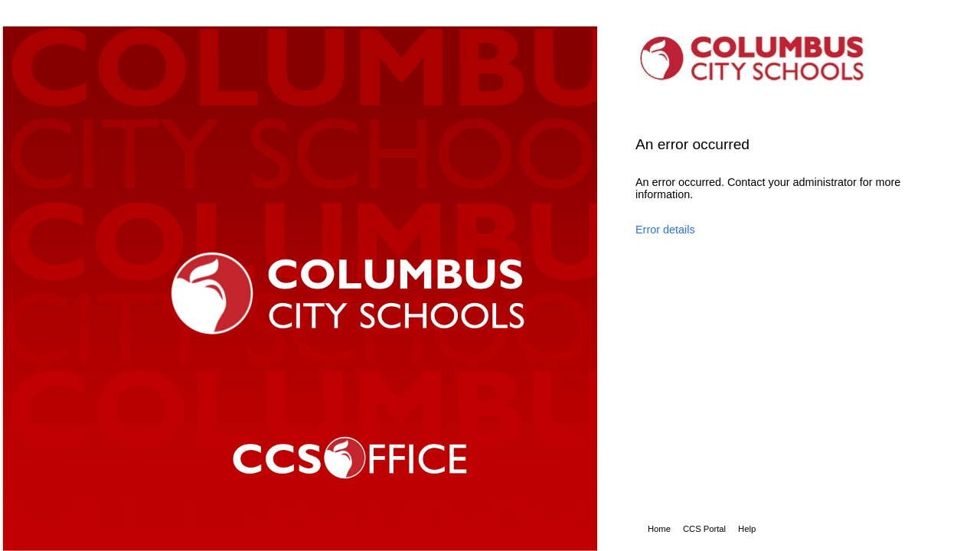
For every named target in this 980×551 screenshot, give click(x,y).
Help (747, 529)
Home (659, 529)
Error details (665, 230)
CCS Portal (704, 529)
